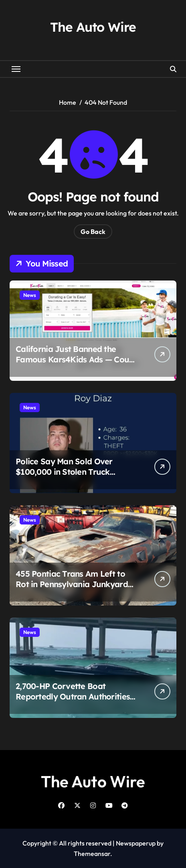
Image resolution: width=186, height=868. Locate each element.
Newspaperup (136, 843)
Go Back (93, 232)
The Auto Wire (93, 27)
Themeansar (92, 854)
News (30, 295)
